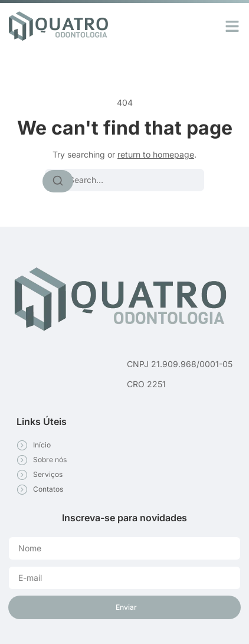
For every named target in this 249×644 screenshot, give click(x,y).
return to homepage (156, 154)
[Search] (58, 181)
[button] (232, 26)
